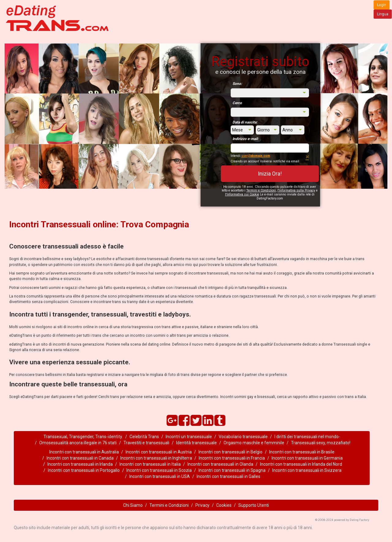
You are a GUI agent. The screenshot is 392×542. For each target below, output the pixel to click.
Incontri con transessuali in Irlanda (80, 464)
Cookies (224, 505)
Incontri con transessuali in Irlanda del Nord (301, 464)
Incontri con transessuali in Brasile (302, 452)
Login (382, 5)
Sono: (237, 84)
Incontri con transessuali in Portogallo (84, 470)
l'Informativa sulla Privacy (296, 190)
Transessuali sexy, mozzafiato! (321, 443)
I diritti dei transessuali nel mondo (307, 437)
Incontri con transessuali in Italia (150, 464)
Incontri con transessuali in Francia (232, 458)
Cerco (237, 103)
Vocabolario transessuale (243, 437)
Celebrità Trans (144, 437)
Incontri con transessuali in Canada (80, 458)
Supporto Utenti (254, 505)
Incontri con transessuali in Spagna (232, 470)
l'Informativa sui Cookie (242, 194)
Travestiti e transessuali (146, 443)
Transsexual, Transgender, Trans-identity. (83, 437)
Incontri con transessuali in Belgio (230, 452)
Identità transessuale (196, 443)
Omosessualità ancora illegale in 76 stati (78, 443)
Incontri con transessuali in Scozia (159, 470)
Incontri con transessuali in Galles (228, 476)
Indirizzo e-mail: (245, 139)
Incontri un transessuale (189, 437)
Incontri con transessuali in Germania (307, 458)
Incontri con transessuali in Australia (84, 452)
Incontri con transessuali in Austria (159, 452)
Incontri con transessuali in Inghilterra (156, 458)
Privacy (202, 505)
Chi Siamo (133, 505)
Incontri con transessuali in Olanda (220, 464)
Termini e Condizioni (261, 190)
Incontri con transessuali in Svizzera (307, 470)
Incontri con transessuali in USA (160, 476)
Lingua (383, 14)
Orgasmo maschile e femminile (254, 443)
